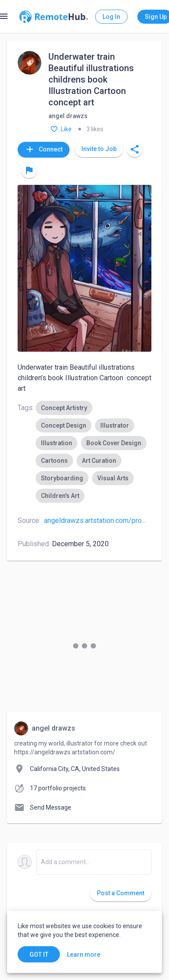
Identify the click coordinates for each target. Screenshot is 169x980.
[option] (64, 408)
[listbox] (94, 452)
